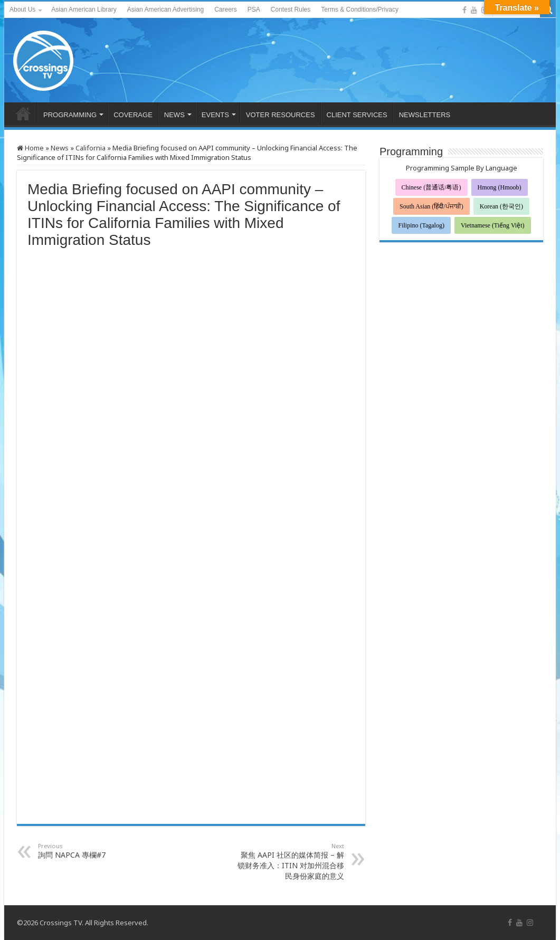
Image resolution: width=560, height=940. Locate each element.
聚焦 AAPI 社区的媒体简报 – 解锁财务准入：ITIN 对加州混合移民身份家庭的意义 (290, 861)
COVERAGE (133, 115)
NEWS (174, 115)
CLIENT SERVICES (357, 115)
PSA (254, 10)
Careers (226, 10)
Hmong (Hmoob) (500, 187)
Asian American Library (84, 10)
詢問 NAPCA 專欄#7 (92, 851)
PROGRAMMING (70, 115)
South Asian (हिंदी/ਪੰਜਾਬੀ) (431, 206)
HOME (23, 113)
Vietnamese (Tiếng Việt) (493, 225)
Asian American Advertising (165, 10)
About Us (22, 10)
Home (30, 148)
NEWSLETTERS (425, 115)
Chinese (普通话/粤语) (431, 187)
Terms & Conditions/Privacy (360, 10)
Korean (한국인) (501, 206)
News (60, 148)
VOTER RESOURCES (281, 115)
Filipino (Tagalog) (421, 225)
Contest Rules (291, 10)
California (91, 148)
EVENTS (215, 115)
